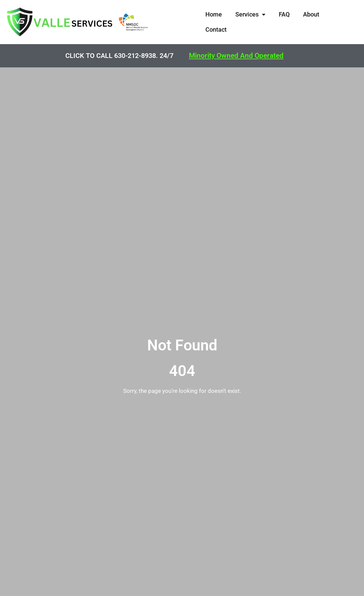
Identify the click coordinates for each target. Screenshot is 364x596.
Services (250, 14)
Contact (216, 29)
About (311, 14)
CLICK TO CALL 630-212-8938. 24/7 (119, 56)
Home (214, 14)
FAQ (284, 14)
